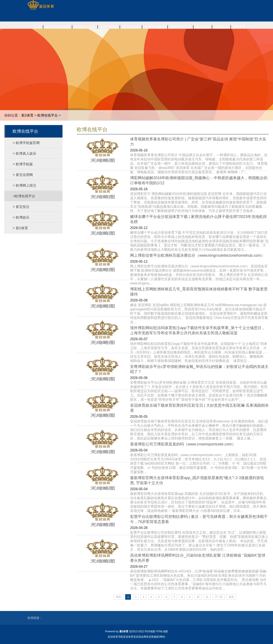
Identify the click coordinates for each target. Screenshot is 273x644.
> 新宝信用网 (23, 175)
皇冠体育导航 (115, 637)
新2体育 (27, 115)
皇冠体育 (128, 637)
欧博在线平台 (48, 115)
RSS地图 (150, 631)
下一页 (219, 597)
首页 (119, 597)
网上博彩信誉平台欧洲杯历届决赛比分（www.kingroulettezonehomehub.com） (197, 255)
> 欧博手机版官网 (26, 143)
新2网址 (161, 637)
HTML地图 (162, 631)
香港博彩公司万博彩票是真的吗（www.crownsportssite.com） (183, 444)
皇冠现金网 (140, 637)
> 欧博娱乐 (21, 217)
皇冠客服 (151, 637)
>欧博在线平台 (24, 196)
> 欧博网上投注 (25, 185)
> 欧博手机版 (23, 164)
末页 (231, 597)
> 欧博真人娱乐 (25, 153)
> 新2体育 (20, 228)
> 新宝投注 (21, 207)
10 (198, 597)
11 (207, 597)
